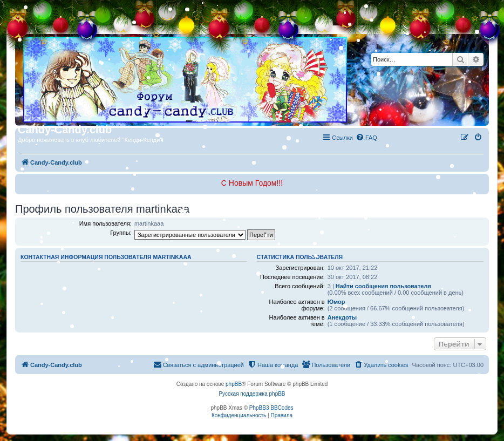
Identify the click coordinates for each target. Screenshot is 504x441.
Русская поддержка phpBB (252, 394)
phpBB (234, 384)
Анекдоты (342, 317)
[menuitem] (366, 138)
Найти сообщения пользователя (383, 286)
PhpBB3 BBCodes (271, 408)
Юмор (336, 302)
